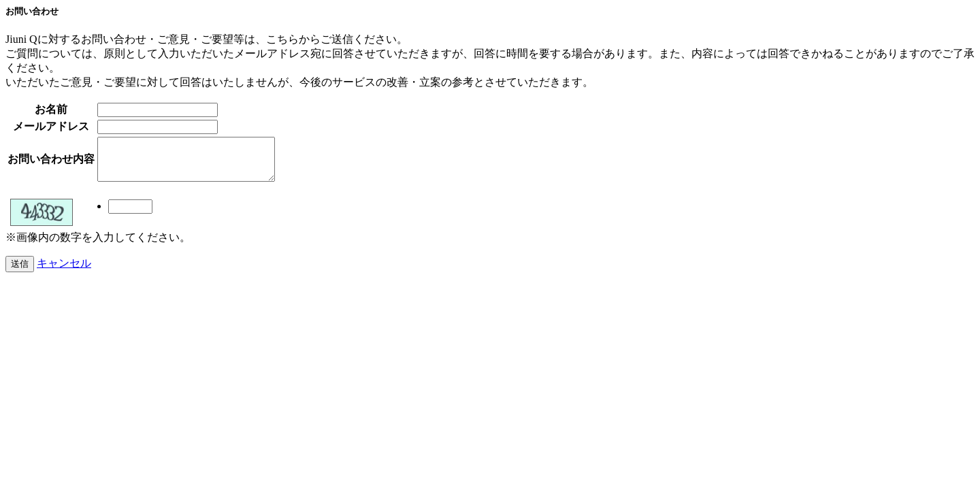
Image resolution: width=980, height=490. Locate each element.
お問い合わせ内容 (51, 163)
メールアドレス (51, 126)
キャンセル (64, 271)
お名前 (51, 109)
